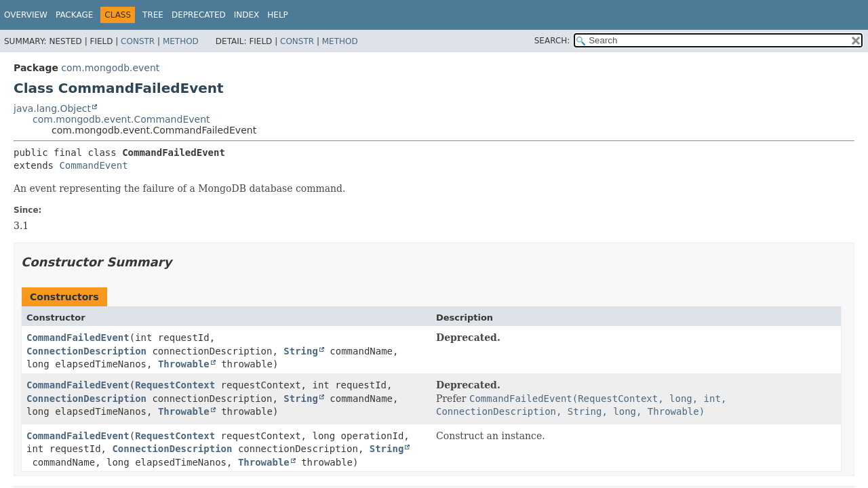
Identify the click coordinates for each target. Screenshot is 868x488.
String (301, 351)
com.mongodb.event (110, 68)
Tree (153, 15)
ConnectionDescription (86, 351)
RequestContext (175, 385)
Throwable (184, 364)
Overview (26, 15)
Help (278, 15)
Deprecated (199, 15)
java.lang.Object (52, 108)
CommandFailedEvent (78, 338)
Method (181, 41)
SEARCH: (552, 41)
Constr (138, 41)
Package (74, 15)
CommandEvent (93, 165)
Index (247, 15)
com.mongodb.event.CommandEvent (121, 119)
